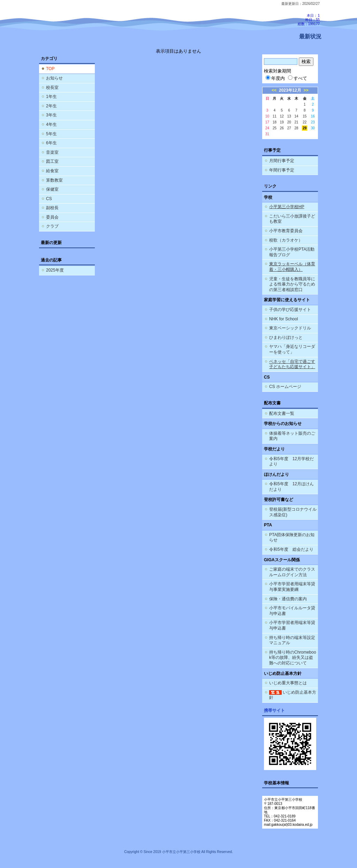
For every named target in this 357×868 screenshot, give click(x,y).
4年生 (51, 124)
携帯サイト (274, 710)
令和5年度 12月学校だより (291, 462)
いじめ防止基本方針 (293, 695)
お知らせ (54, 78)
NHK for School (284, 319)
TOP (50, 69)
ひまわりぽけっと (286, 337)
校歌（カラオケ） (286, 240)
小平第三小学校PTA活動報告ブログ (292, 252)
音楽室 (52, 152)
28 (297, 128)
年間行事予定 (282, 170)
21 (297, 122)
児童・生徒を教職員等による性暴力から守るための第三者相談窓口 (292, 284)
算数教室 (54, 180)
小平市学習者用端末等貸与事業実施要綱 (292, 587)
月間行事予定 (282, 161)
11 (275, 116)
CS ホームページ (285, 387)
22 (305, 122)
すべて (298, 78)
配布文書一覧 (282, 413)
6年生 (51, 143)
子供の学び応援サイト (290, 310)
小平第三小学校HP (287, 207)
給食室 (52, 171)
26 (282, 128)
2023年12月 (290, 90)
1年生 (51, 97)
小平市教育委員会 (286, 231)
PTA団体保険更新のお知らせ (292, 538)
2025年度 (55, 270)
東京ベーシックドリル (290, 328)
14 (297, 116)
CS (49, 199)
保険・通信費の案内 (288, 599)
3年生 (51, 115)
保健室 (52, 189)
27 (289, 128)
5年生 (51, 134)
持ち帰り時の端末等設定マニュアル (292, 640)
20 (289, 122)
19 (282, 122)
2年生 (51, 106)
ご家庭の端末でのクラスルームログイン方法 (292, 572)
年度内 (275, 78)
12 (282, 116)
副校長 (52, 208)
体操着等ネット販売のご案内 (292, 436)
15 (305, 116)
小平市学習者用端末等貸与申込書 (292, 625)
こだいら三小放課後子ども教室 (292, 219)
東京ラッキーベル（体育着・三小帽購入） (292, 267)
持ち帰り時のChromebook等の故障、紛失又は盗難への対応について (293, 658)
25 (275, 128)
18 (275, 122)
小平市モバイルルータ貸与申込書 (292, 611)
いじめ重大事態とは (288, 683)
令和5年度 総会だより (291, 549)
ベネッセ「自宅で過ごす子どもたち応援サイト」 (292, 364)
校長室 (52, 87)
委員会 (52, 217)
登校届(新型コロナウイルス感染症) (293, 512)
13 (289, 116)
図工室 (52, 161)
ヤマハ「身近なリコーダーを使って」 (292, 349)
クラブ (52, 226)
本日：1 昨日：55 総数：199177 (309, 20)
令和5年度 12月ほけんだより (291, 487)
